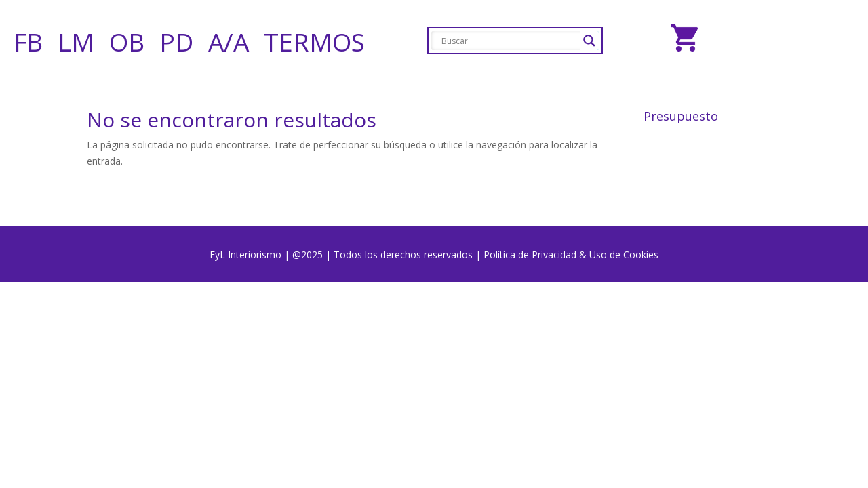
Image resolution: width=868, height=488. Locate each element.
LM (76, 42)
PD (176, 42)
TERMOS (314, 42)
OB (127, 42)
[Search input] (509, 41)
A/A (229, 42)
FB (28, 42)
